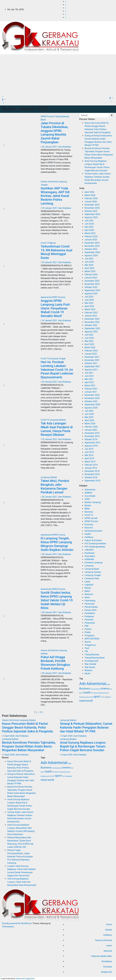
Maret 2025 (90, 233)
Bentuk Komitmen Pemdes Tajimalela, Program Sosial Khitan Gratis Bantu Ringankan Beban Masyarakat (29, 746)
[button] (4, 100)
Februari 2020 (91, 427)
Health (88, 534)
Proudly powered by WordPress (17, 923)
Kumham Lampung (93, 563)
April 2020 (89, 420)
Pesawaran (90, 623)
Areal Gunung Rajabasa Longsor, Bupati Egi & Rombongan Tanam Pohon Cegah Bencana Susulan (83, 746)
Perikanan (89, 616)
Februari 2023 (91, 313)
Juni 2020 (89, 414)
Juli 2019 (89, 449)
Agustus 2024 (91, 255)
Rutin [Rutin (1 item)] (91, 697)
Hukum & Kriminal (49, 182)
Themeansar (8, 927)
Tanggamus (90, 645)
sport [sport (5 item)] (97, 697)
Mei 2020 (89, 417)
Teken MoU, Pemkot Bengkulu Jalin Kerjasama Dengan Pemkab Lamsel (55, 486)
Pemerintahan (91, 607)
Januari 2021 (91, 392)
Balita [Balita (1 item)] (108, 684)
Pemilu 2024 (90, 610)
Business (89, 512)
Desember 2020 (92, 395)
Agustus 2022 (91, 332)
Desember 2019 (92, 433)
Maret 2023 (90, 309)
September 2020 (92, 405)
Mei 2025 (89, 227)
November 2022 (92, 322)
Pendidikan (90, 613)
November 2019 (92, 436)
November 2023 (92, 284)
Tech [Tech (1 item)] (102, 697)
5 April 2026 (9, 736)
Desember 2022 (92, 319)
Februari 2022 (91, 351)
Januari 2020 (91, 430)
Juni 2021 (89, 376)
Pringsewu (90, 635)
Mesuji (53, 243)
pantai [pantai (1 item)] (87, 697)
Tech (87, 648)
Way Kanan (90, 667)
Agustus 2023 (91, 294)
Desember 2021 (92, 357)
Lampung (89, 566)
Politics (88, 629)
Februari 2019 (91, 465)
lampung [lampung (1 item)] (82, 697)
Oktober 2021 (91, 363)
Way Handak (90, 664)
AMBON (88, 493)
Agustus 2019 (91, 446)
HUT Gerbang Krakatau (95, 544)
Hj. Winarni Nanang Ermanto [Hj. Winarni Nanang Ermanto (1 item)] (100, 693)
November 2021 (92, 360)
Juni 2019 (89, 452)
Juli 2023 (89, 297)
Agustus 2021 (91, 370)
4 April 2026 (67, 755)
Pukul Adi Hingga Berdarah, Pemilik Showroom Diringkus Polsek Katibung (55, 663)
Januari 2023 (91, 316)
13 (41, 712)
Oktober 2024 (91, 249)
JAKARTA (89, 550)
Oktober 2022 (91, 325)
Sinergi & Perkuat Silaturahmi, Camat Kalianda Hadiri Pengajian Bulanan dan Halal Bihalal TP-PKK (86, 728)
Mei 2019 (89, 455)
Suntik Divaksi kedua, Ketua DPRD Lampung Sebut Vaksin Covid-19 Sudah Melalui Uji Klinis (57, 600)
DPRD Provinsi (48, 116)
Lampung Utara (92, 578)
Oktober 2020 (91, 401)
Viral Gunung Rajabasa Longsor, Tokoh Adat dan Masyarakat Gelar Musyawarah (22, 882)
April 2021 (89, 382)
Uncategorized (91, 661)
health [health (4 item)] (87, 693)
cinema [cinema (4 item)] (105, 689)
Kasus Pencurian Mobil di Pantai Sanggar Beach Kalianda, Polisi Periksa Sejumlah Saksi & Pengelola (27, 728)
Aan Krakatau (64, 147)
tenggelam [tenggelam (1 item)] (108, 697)
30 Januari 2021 (50, 147)
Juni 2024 (89, 262)
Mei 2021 (89, 379)
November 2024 (92, 246)
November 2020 (92, 398)
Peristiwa (89, 620)
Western (88, 670)
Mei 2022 (89, 341)
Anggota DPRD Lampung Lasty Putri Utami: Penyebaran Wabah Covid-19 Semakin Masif (55, 308)
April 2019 (89, 458)
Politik (87, 632)
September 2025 (92, 214)
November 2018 (92, 474)
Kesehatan (90, 553)
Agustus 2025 (91, 217)
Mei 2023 (89, 303)
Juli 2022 (89, 335)
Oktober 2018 (91, 477)
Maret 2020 (90, 424)
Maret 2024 (90, 271)
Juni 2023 (89, 300)
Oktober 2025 (91, 211)
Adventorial (46, 297)
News (87, 597)
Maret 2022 (90, 347)
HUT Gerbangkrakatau (95, 547)
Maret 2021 (90, 385)
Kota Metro (90, 556)
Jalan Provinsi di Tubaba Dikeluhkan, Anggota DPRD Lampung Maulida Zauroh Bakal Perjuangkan (55, 133)
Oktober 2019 (91, 439)
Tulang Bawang (92, 655)
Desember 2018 (92, 471)
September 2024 (92, 252)
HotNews (89, 537)
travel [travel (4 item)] (82, 701)
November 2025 (92, 208)
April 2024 (89, 268)
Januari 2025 (91, 240)
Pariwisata (90, 604)
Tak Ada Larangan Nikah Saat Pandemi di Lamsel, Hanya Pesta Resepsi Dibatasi (57, 429)
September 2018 (92, 481)
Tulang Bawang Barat (95, 658)
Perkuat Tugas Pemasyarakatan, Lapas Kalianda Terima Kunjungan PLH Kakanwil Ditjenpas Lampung (20, 857)
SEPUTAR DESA (92, 639)
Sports (88, 642)
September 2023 (92, 290)
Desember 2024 (92, 243)
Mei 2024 (89, 265)
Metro (87, 591)
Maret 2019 (90, 462)
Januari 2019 (91, 468)
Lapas (87, 582)
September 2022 (92, 328)
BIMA (87, 509)
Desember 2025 (92, 205)
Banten (88, 505)
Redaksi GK (107, 972)
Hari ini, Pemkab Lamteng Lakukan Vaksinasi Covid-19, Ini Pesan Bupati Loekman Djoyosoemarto (57, 370)
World (87, 674)
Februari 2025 (91, 236)
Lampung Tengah (58, 359)
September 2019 (92, 443)
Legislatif (89, 585)
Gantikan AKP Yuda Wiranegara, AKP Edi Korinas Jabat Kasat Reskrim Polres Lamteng (55, 196)
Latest (109, 946)
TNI (86, 651)
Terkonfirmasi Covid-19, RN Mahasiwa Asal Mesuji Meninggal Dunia (56, 252)
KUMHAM (89, 559)
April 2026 (89, 192)
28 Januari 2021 (50, 497)
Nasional (89, 594)
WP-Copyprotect (28, 978)
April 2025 (89, 230)
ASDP (87, 499)
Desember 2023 (92, 281)
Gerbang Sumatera (93, 531)
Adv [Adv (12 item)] (83, 684)
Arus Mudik (90, 496)
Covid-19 (45, 243)
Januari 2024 (91, 278)
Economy (89, 524)
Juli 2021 (89, 373)
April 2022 (89, 344)
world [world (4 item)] (90, 701)
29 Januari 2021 (50, 208)
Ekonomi (89, 528)
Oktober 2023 (91, 287)
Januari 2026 (91, 202)
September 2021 (92, 366)
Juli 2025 (89, 221)
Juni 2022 (89, 338)
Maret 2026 (90, 195)
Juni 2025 (89, 224)
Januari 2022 (91, 354)
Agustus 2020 (91, 408)
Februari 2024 (91, 274)
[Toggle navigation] (5, 97)
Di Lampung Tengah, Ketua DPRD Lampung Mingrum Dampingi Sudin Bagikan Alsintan (57, 544)
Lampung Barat (92, 569)
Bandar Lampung (93, 502)
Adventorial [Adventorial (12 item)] (96, 684)
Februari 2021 (91, 389)
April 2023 (89, 306)
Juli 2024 (89, 259)
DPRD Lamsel (91, 518)
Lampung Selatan (58, 420)
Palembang (90, 601)
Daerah (109, 930)
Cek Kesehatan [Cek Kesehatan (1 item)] (95, 689)
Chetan (18, 978)
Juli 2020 (89, 411)
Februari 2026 (91, 198)
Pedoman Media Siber (102, 956)
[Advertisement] (58, 74)
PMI (86, 626)
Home (109, 924)
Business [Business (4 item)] (85, 689)
